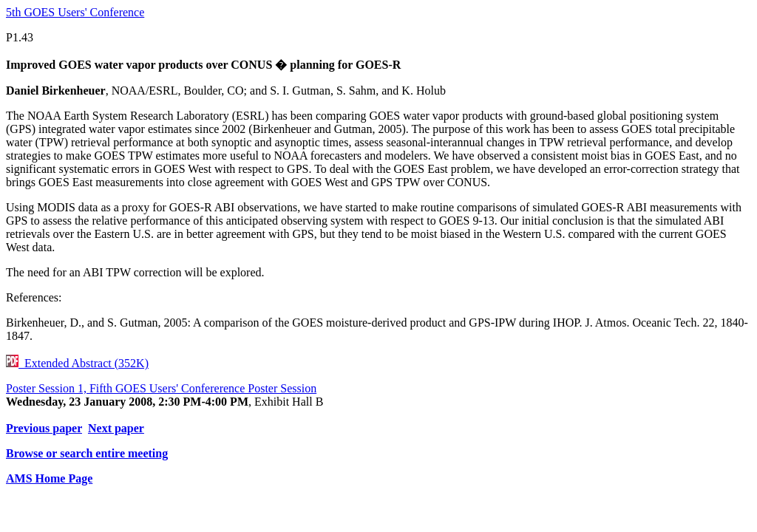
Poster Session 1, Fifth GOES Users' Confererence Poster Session (161, 388)
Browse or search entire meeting (87, 453)
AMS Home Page (49, 478)
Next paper (116, 428)
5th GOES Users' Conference (75, 12)
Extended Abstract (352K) (77, 363)
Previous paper (44, 428)
